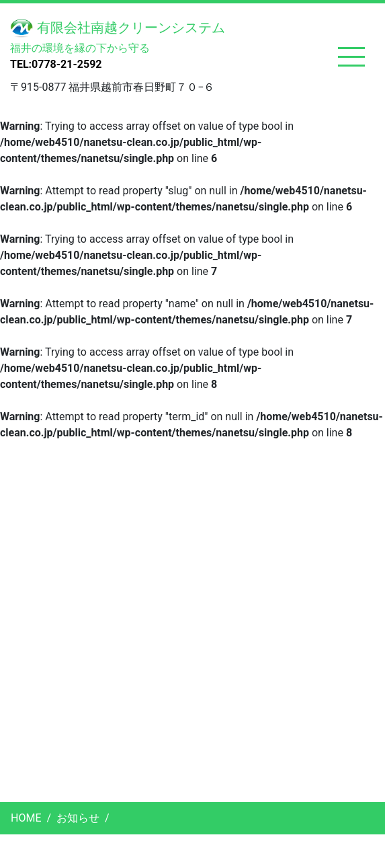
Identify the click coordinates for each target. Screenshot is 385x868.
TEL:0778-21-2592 (56, 64)
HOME (26, 818)
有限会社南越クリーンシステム (118, 29)
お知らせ (78, 818)
